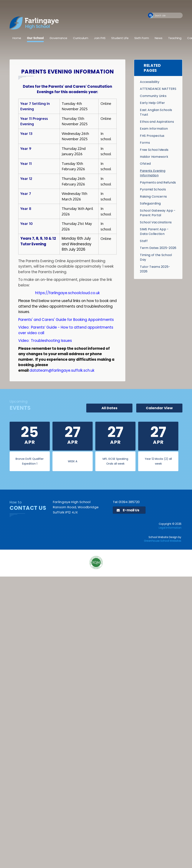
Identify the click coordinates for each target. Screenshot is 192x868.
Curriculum (81, 38)
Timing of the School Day (156, 257)
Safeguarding (150, 203)
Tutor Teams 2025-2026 (155, 269)
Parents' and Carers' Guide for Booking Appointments (66, 320)
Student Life (120, 38)
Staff (144, 241)
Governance (58, 38)
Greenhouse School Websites (163, 541)
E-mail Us (128, 510)
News (159, 38)
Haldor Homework (154, 157)
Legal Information (170, 528)
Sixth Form (142, 38)
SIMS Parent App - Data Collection (154, 232)
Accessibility (150, 82)
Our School (35, 38)
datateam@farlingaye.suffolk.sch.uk (62, 370)
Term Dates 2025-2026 (158, 248)
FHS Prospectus (152, 136)
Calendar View (159, 408)
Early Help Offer (152, 103)
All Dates (109, 408)
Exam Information (154, 129)
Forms (145, 143)
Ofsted (145, 164)
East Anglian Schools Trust (156, 112)
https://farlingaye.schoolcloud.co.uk (67, 293)
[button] (151, 15)
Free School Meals (154, 150)
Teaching (175, 38)
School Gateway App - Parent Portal (158, 213)
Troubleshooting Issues (51, 341)
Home (17, 38)
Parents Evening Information (153, 173)
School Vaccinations (156, 222)
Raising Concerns (153, 197)
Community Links (153, 96)
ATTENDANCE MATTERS (158, 89)
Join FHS (100, 38)
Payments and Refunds (158, 182)
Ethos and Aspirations (157, 122)
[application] (96, 607)
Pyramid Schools (153, 189)
